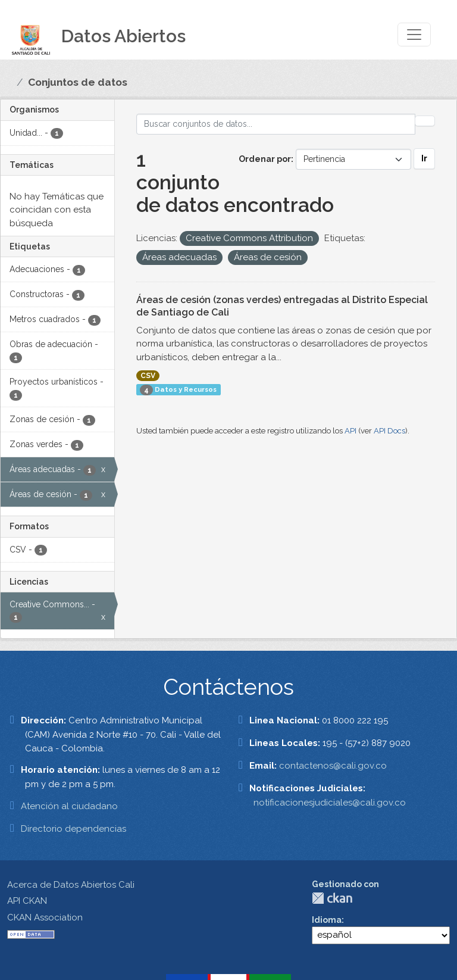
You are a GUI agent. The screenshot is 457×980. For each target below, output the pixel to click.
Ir (424, 158)
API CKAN (27, 901)
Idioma (327, 920)
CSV (148, 376)
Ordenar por (265, 159)
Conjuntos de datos (78, 82)
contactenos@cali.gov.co (333, 766)
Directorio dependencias (73, 829)
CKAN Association (45, 917)
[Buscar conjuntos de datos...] (276, 124)
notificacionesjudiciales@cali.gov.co (330, 803)
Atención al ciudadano (69, 806)
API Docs (389, 431)
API (350, 431)
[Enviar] (425, 121)
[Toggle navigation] (414, 35)
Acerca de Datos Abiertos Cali (71, 885)
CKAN (332, 898)
